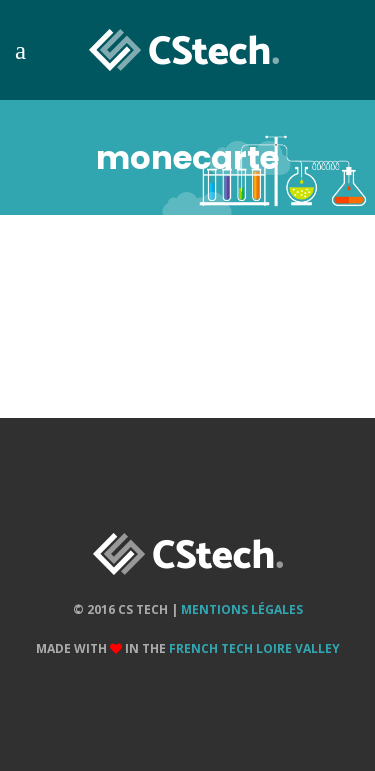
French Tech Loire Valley (254, 648)
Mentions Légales (242, 609)
